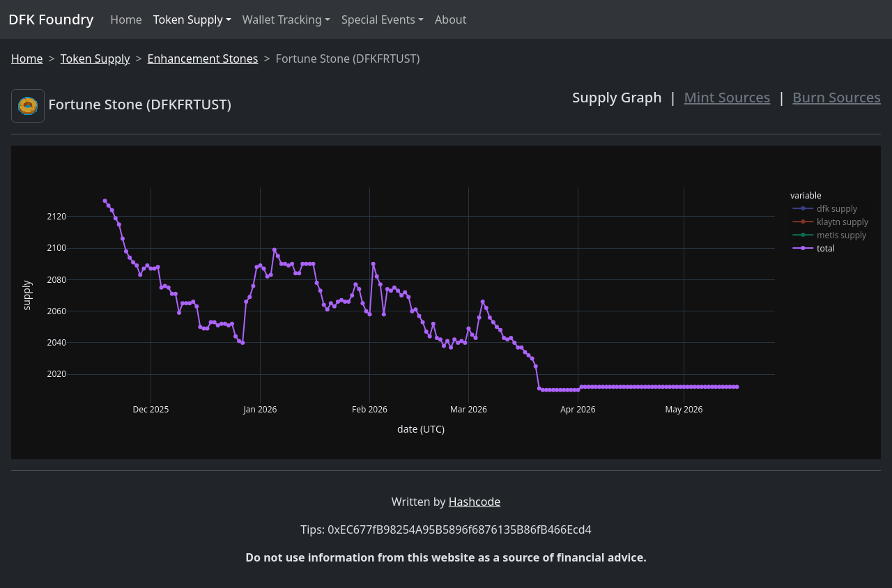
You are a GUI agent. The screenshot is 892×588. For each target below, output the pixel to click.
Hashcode (475, 502)
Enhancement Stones (203, 59)
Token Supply (188, 20)
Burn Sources (837, 97)
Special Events (378, 20)
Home (126, 20)
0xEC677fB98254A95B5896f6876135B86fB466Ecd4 (459, 529)
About (451, 20)
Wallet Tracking (282, 20)
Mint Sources (728, 97)
